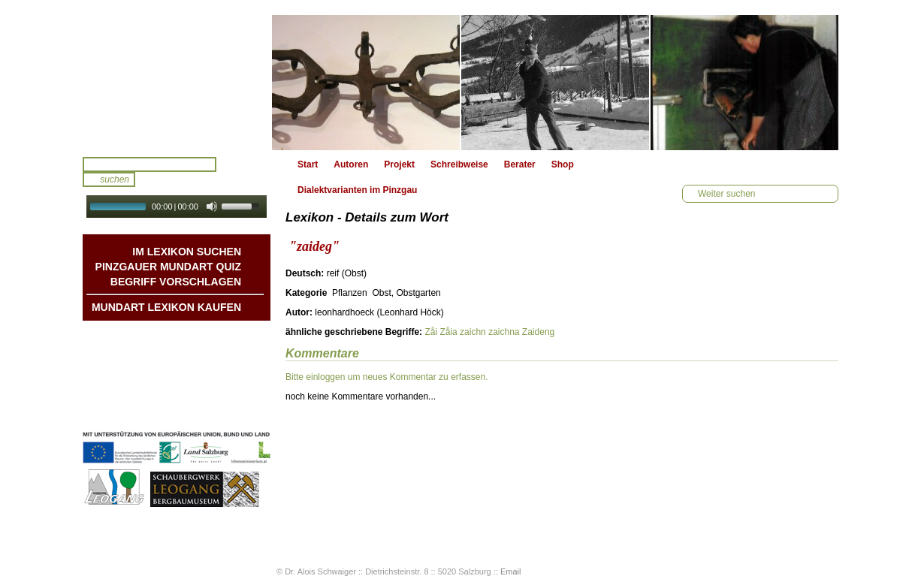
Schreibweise (459, 164)
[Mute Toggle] (212, 207)
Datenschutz (214, 411)
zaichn (473, 332)
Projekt (399, 164)
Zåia (448, 332)
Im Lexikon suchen (187, 252)
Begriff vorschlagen (176, 282)
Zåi (431, 332)
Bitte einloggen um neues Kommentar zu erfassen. (387, 377)
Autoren (351, 164)
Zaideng (538, 332)
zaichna (504, 332)
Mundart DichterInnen (195, 336)
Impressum (217, 396)
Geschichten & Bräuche (190, 351)
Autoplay (187, 223)
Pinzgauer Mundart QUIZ (168, 267)
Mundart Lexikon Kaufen (166, 307)
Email (511, 571)
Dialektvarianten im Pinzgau (357, 190)
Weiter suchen (726, 194)
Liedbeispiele (213, 366)
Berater (520, 164)
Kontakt (224, 381)
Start (308, 164)
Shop (563, 164)
